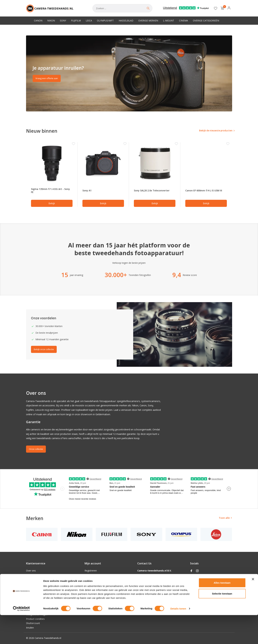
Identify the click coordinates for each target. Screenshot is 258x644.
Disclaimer (32, 579)
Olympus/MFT (105, 21)
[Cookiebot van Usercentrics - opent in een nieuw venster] (21, 638)
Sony (63, 21)
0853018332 (144, 588)
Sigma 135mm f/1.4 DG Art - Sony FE (48, 191)
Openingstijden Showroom (40, 601)
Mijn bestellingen (94, 575)
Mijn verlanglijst (93, 579)
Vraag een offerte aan (48, 79)
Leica (89, 21)
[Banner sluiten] (253, 608)
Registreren (91, 571)
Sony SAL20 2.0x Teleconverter (154, 191)
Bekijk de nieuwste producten (213, 131)
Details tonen (178, 637)
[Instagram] (197, 571)
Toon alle (224, 518)
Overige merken (148, 21)
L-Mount (169, 21)
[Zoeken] (122, 8)
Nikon (51, 21)
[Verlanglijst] (216, 8)
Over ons (31, 571)
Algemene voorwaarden (39, 575)
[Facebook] (191, 571)
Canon (38, 21)
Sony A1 (88, 191)
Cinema (183, 21)
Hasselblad (126, 21)
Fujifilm (76, 21)
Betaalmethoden (35, 588)
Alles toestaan (222, 612)
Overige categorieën (206, 21)
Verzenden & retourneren (40, 592)
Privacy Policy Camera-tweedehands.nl (47, 584)
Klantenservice (34, 597)
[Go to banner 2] (129, 73)
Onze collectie (37, 450)
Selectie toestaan (222, 622)
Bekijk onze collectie (45, 350)
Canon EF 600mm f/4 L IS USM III (205, 191)
